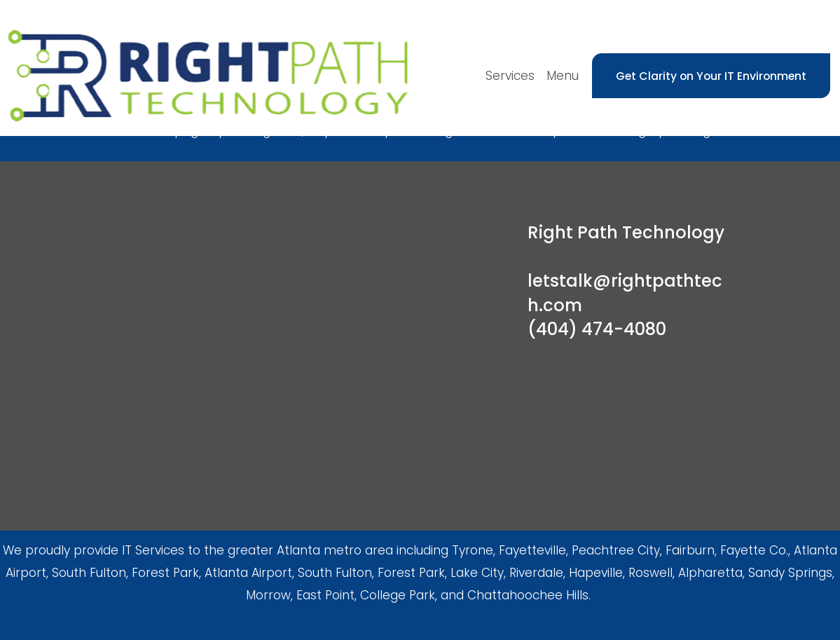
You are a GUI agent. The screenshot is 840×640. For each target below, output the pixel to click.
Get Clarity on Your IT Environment (711, 76)
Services (510, 76)
